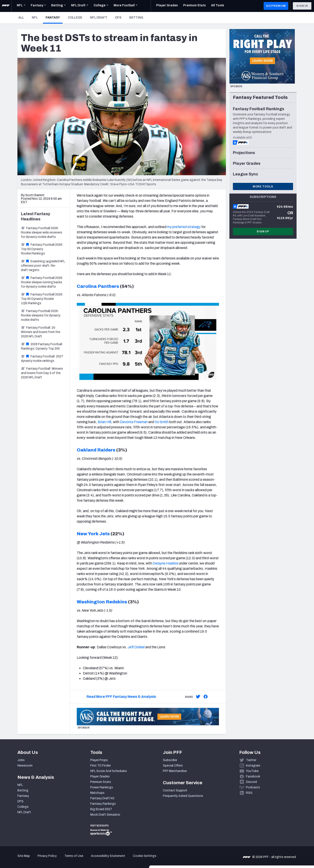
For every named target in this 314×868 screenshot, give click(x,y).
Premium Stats (101, 782)
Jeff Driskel (136, 647)
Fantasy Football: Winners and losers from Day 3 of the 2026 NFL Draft (42, 373)
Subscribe (170, 760)
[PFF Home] (6, 6)
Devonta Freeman (134, 422)
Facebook (253, 776)
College (75, 18)
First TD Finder (101, 766)
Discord (251, 782)
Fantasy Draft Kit (102, 798)
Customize (278, 843)
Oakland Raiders (96, 450)
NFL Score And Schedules (109, 771)
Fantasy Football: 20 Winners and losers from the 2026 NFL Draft (41, 332)
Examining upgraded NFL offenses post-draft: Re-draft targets (43, 266)
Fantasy (54, 17)
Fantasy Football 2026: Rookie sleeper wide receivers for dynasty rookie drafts (42, 232)
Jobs (21, 760)
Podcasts (253, 787)
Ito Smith (162, 422)
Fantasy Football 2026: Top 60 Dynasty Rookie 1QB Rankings (42, 299)
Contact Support (175, 790)
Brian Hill (104, 422)
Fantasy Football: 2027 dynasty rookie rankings (42, 359)
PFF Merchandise (175, 771)
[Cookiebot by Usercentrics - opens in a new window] (28, 859)
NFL (35, 18)
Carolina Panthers (98, 286)
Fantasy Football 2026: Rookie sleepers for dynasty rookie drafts (41, 315)
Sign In (302, 6)
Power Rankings (102, 787)
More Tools (263, 187)
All (21, 18)
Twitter (251, 760)
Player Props (99, 760)
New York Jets (93, 534)
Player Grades (100, 776)
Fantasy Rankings (103, 804)
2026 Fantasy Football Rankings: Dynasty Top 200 (42, 346)
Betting (136, 18)
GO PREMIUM (276, 6)
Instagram (253, 766)
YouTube (252, 771)
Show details (67, 859)
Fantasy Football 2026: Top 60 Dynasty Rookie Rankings (42, 249)
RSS (249, 793)
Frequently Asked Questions (183, 796)
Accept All (278, 829)
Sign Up (263, 232)
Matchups (97, 793)
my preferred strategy (184, 227)
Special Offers (173, 766)
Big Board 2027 (101, 809)
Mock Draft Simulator (105, 815)
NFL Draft (99, 18)
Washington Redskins (102, 602)
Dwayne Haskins (166, 563)
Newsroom (25, 766)
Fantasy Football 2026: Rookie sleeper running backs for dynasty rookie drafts (42, 282)
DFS (118, 18)
